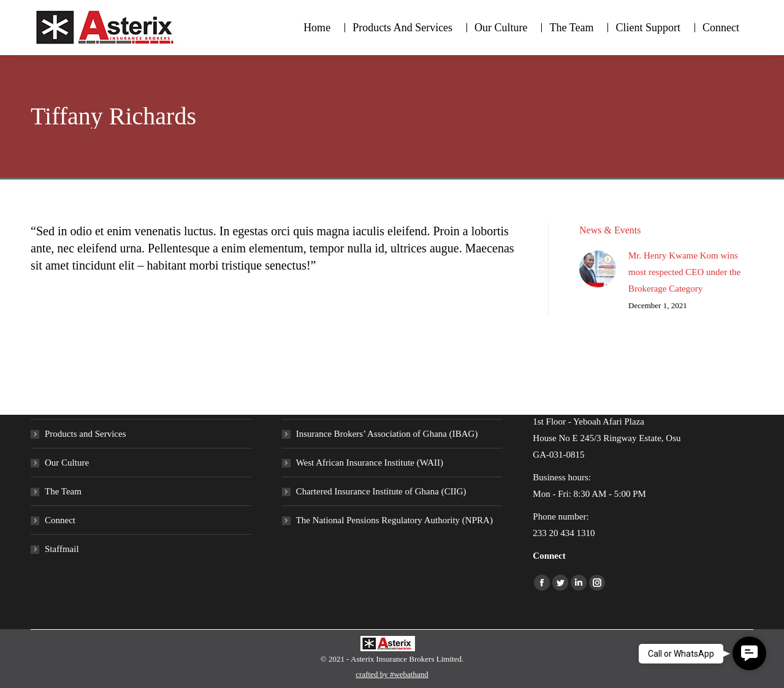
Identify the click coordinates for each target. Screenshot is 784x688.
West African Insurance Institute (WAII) (370, 463)
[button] (749, 653)
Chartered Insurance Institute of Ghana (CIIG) (381, 491)
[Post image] (598, 269)
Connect (60, 520)
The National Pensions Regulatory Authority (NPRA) (394, 520)
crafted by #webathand (392, 674)
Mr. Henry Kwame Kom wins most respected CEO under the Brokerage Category (684, 272)
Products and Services (85, 434)
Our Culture (67, 463)
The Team (63, 491)
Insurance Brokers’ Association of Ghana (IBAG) (387, 434)
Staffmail (62, 549)
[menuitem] (317, 28)
